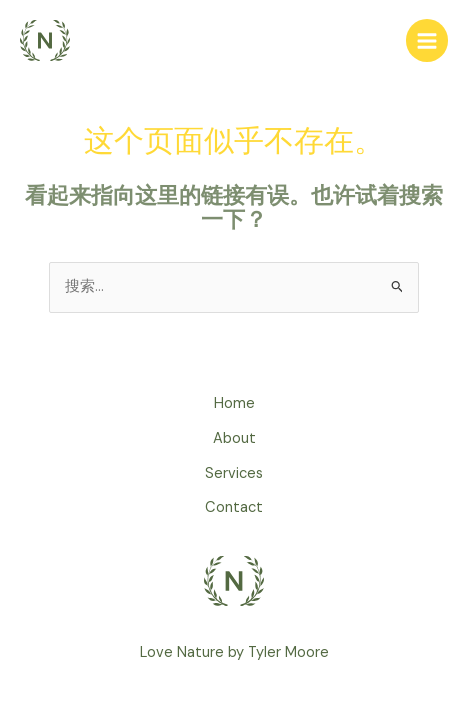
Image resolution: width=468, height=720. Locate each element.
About (234, 438)
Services (234, 473)
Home (234, 403)
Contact (234, 507)
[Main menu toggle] (427, 40)
